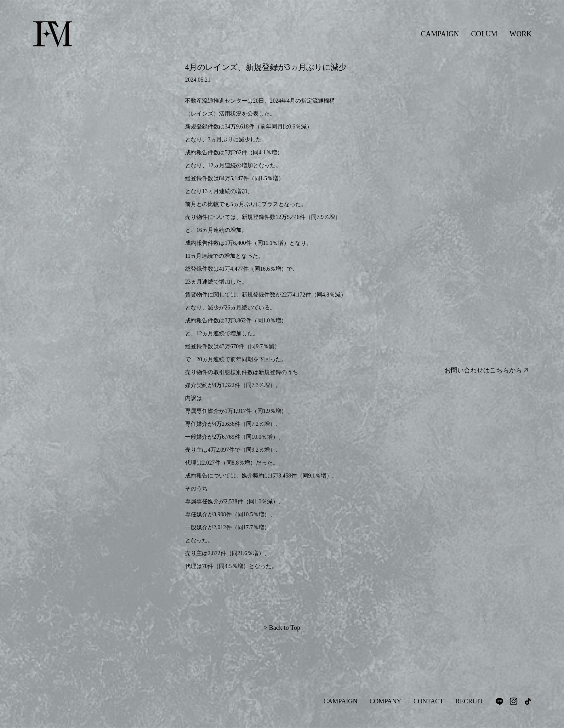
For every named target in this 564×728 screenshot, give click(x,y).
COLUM (484, 34)
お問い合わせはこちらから (486, 370)
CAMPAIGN (440, 34)
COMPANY (386, 701)
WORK (521, 34)
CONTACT (428, 701)
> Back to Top (282, 628)
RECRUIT (469, 701)
